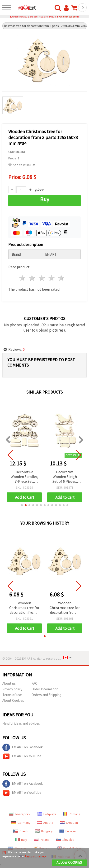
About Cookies (13, 700)
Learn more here (36, 856)
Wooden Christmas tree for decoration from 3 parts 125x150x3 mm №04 (24, 608)
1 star (23, 278)
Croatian (69, 823)
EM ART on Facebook (23, 747)
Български (20, 814)
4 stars (52, 278)
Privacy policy (12, 689)
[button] (22, 505)
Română (71, 814)
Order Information (45, 689)
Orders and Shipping (47, 695)
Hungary (44, 831)
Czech (21, 831)
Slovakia (65, 840)
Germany (21, 823)
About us (9, 683)
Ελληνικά (47, 814)
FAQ (35, 683)
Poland (42, 840)
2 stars (32, 278)
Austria (45, 823)
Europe (68, 831)
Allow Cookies (69, 862)
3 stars (42, 278)
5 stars (61, 278)
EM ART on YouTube (22, 756)
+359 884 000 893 (68, 17)
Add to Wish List (22, 165)
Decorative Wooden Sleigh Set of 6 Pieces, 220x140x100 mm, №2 (65, 477)
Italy (21, 840)
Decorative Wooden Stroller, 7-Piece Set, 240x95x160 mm (24, 477)
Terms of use (12, 695)
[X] (4, 852)
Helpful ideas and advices (21, 723)
